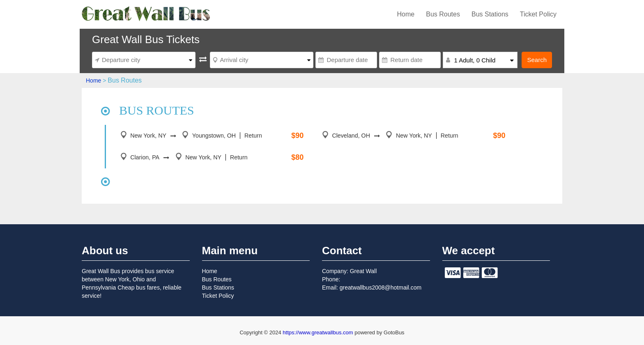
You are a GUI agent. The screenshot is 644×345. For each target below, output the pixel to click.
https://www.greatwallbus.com (319, 332)
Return (251, 136)
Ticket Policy (538, 14)
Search (537, 60)
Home (406, 14)
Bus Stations (490, 14)
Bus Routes (443, 14)
